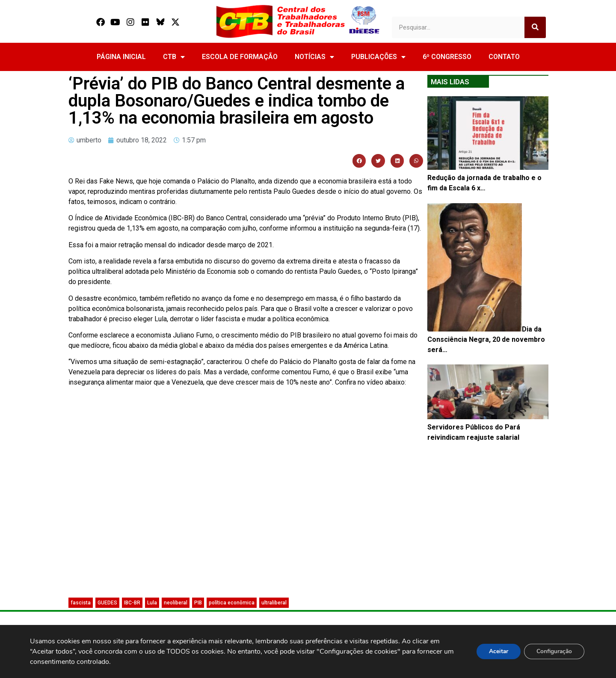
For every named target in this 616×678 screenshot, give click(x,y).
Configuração (553, 651)
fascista (81, 603)
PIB (198, 603)
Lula (152, 603)
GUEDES (107, 603)
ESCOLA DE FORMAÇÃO (240, 57)
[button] (359, 161)
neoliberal (176, 603)
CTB (174, 57)
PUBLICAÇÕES (378, 57)
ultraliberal (274, 603)
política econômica (232, 603)
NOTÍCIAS (314, 57)
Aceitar (496, 651)
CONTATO (504, 57)
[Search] (535, 27)
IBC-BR (132, 603)
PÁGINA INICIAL (121, 57)
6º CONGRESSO (447, 57)
